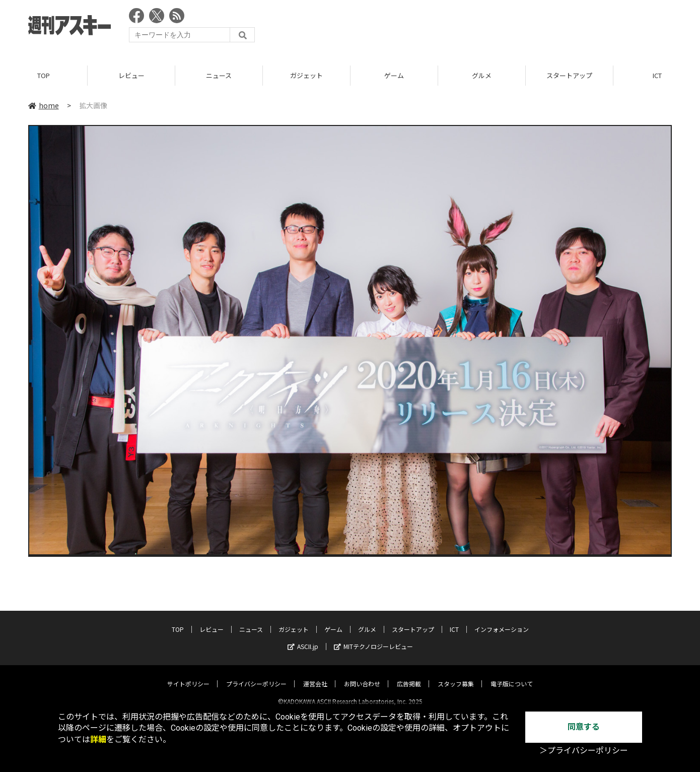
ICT (454, 621)
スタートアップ (569, 75)
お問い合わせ (362, 675)
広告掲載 (409, 675)
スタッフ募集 (456, 675)
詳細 (98, 739)
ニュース (219, 75)
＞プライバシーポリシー (584, 751)
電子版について (512, 675)
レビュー (131, 75)
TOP (44, 75)
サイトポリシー (188, 675)
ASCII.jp (303, 638)
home (44, 105)
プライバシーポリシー (256, 675)
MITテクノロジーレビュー (373, 638)
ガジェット (306, 75)
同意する (584, 727)
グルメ (482, 75)
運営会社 (315, 675)
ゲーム (394, 75)
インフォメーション (502, 621)
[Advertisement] (488, 28)
